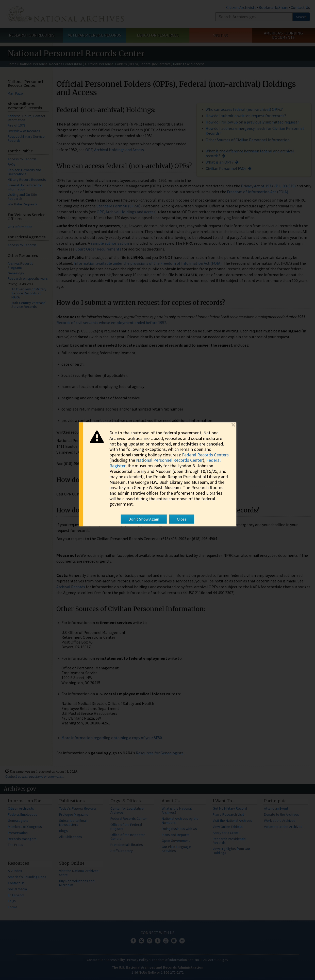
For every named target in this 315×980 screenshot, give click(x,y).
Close (182, 519)
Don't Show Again (144, 519)
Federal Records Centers (205, 455)
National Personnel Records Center (169, 460)
